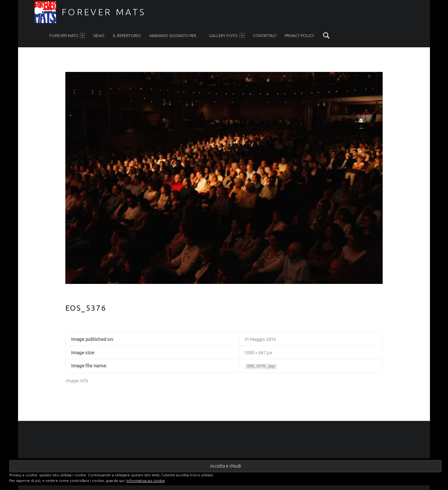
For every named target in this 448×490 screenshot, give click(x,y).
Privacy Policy (299, 35)
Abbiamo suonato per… (175, 35)
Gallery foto (227, 36)
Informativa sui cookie (146, 481)
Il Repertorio (127, 35)
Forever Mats (104, 12)
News (99, 35)
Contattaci (265, 35)
